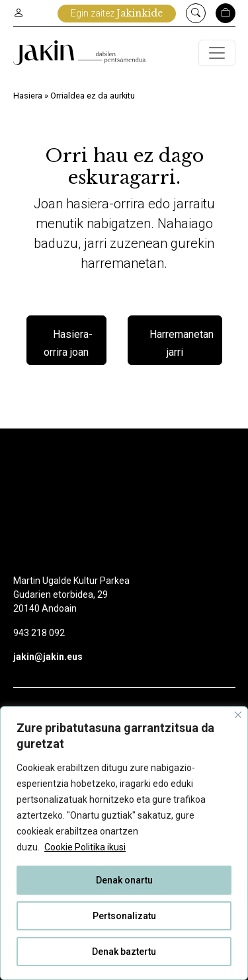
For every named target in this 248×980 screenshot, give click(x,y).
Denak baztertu (124, 952)
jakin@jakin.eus (48, 657)
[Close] (238, 715)
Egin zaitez (117, 13)
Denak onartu (124, 880)
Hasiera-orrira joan (68, 344)
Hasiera (28, 96)
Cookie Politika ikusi (85, 847)
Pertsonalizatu (124, 916)
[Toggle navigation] (217, 53)
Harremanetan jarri (182, 344)
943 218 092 (39, 633)
